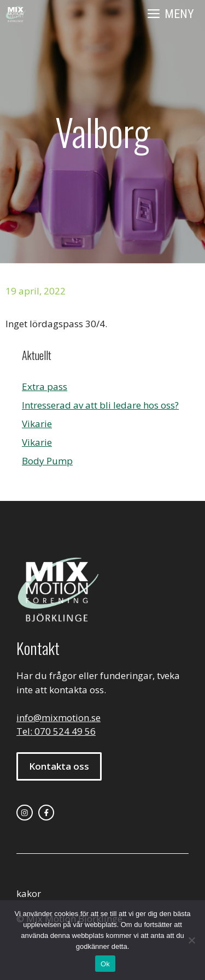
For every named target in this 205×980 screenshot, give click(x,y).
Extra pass (45, 386)
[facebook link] (46, 813)
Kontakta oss (59, 766)
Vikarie (37, 424)
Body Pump (47, 461)
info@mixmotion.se (58, 718)
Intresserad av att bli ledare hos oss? (100, 405)
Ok (105, 964)
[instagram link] (25, 813)
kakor (29, 893)
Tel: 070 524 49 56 (56, 731)
